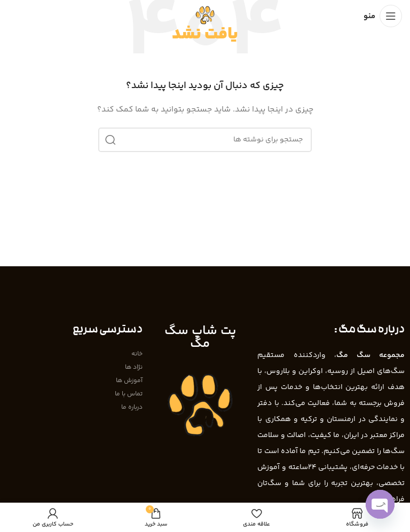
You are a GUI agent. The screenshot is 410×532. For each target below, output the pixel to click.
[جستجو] (205, 140)
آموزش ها (129, 381)
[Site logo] (205, 16)
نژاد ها (134, 367)
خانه (137, 354)
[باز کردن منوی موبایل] (383, 16)
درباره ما (132, 407)
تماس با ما (129, 394)
